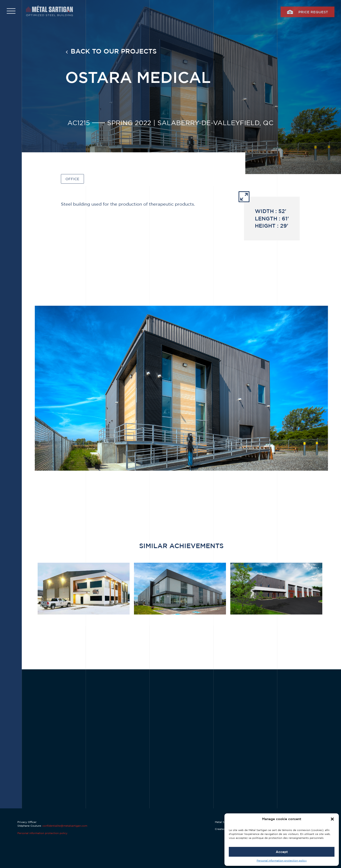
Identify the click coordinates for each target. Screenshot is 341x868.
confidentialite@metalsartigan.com (65, 826)
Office (72, 179)
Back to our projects (114, 51)
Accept (282, 852)
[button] (332, 819)
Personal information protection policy (282, 860)
